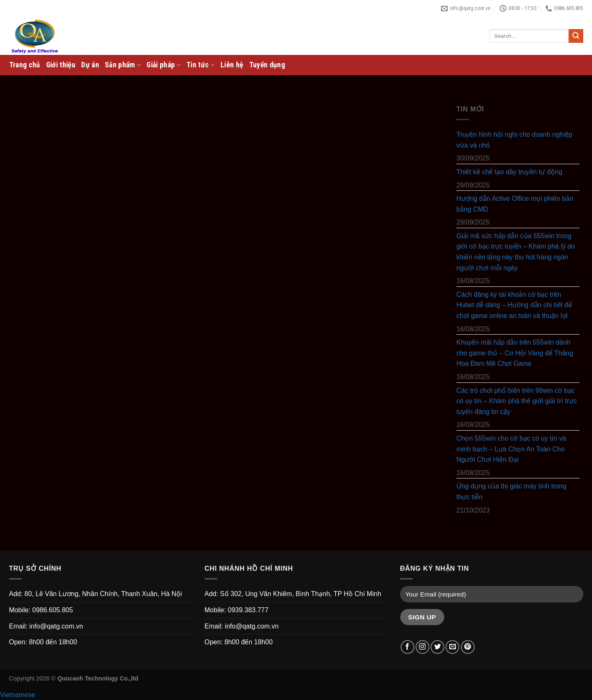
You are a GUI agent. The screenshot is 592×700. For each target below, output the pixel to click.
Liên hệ (232, 65)
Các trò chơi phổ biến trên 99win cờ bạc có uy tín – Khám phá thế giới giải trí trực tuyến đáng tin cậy (517, 401)
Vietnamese (17, 695)
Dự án (90, 65)
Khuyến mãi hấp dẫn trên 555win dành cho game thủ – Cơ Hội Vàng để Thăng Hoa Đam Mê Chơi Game (515, 353)
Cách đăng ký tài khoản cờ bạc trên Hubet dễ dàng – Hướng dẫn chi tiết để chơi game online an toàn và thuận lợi (514, 305)
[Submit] (576, 36)
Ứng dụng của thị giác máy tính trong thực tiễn (511, 492)
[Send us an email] (452, 647)
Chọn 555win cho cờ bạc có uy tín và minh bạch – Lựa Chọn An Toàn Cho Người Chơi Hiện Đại (511, 449)
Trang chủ (25, 65)
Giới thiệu (61, 65)
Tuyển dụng (267, 65)
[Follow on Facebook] (407, 647)
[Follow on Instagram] (422, 647)
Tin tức (201, 65)
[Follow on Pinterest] (468, 647)
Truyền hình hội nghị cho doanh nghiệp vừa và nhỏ (514, 140)
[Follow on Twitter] (437, 647)
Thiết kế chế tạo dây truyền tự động (509, 172)
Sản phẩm (123, 65)
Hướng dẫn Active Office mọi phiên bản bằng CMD (515, 204)
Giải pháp (163, 65)
